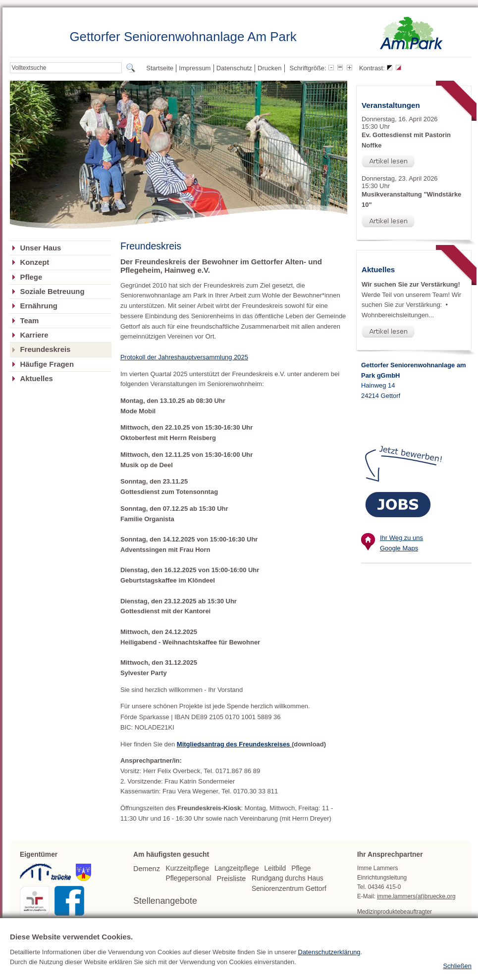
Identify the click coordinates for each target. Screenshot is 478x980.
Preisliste (232, 879)
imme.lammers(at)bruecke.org (416, 896)
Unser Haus (40, 248)
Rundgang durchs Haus (288, 878)
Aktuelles (36, 379)
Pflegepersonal (189, 878)
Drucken (269, 68)
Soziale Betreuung (52, 292)
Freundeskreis (45, 349)
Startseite (160, 68)
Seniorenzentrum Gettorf (289, 889)
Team (29, 321)
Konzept (34, 262)
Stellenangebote (165, 901)
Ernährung (38, 306)
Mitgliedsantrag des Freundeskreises (234, 744)
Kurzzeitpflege (187, 868)
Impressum (195, 68)
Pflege (31, 277)
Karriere (34, 335)
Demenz (147, 869)
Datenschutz (234, 68)
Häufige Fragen (47, 364)
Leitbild (275, 868)
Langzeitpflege (237, 868)
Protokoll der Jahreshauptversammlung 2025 (184, 357)
